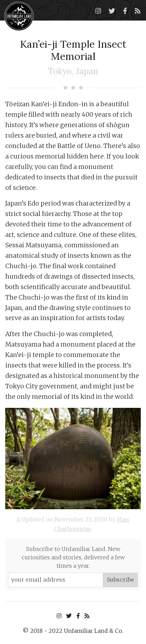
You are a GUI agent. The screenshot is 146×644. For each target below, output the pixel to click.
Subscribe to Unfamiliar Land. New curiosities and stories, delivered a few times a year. (73, 557)
